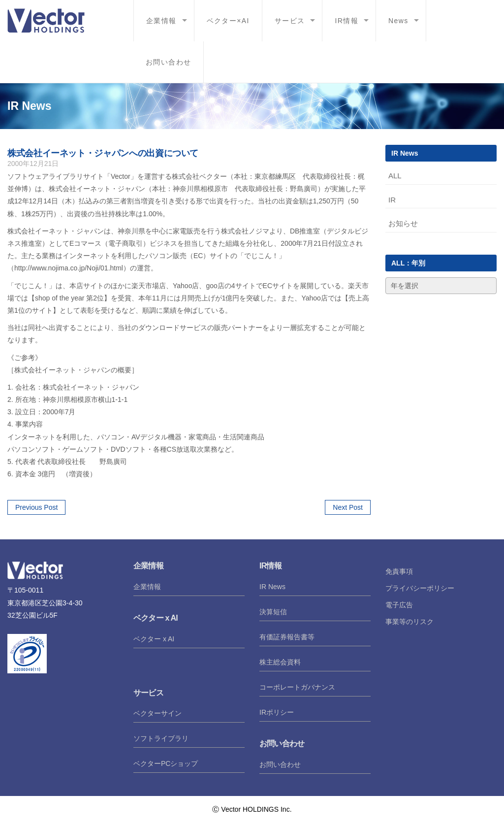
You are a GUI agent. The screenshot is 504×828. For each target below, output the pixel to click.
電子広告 (399, 605)
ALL (395, 176)
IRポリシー (277, 712)
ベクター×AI (228, 21)
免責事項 (399, 571)
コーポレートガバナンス (297, 687)
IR (392, 200)
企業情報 (161, 21)
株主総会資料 (280, 662)
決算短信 (273, 612)
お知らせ (403, 223)
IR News (272, 587)
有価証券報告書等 (287, 637)
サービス (290, 21)
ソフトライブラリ (161, 738)
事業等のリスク (409, 622)
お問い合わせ (168, 62)
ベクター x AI (154, 639)
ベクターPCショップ (166, 763)
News (398, 21)
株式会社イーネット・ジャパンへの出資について (103, 153)
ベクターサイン (157, 713)
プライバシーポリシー (420, 588)
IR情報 (346, 21)
